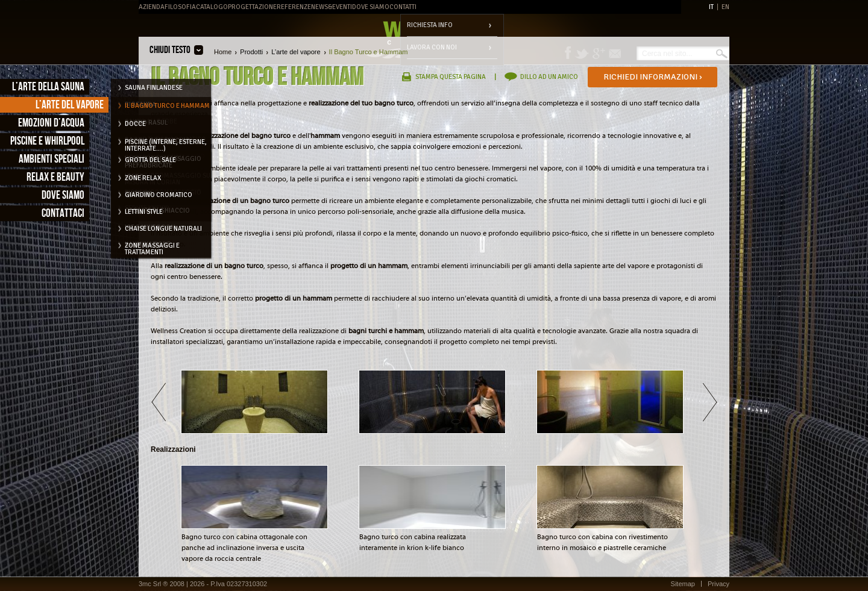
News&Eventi (332, 7)
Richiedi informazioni (653, 77)
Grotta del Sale (150, 160)
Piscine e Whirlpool (47, 141)
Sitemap (683, 584)
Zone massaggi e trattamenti (152, 248)
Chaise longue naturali (163, 229)
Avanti (710, 402)
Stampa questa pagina (451, 77)
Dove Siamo (371, 7)
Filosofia (180, 7)
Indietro (158, 402)
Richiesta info (430, 25)
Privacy (719, 584)
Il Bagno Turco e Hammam (167, 106)
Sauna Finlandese (154, 88)
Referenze (294, 7)
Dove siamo (63, 195)
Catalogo (212, 7)
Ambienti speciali (52, 159)
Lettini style (144, 212)
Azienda (152, 7)
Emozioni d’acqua (51, 123)
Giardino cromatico (159, 195)
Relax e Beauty (55, 177)
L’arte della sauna (48, 87)
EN (725, 7)
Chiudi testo (170, 50)
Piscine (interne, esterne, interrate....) (166, 144)
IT (711, 7)
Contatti (403, 7)
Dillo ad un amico (549, 77)
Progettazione (252, 7)
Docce (135, 124)
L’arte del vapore (70, 105)
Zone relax (143, 178)
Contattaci (63, 214)
